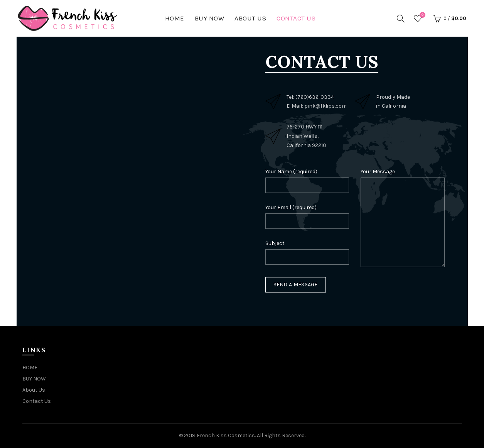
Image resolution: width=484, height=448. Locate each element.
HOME (175, 18)
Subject (275, 243)
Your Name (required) (291, 172)
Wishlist (422, 15)
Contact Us (296, 18)
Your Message (378, 172)
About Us (250, 18)
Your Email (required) (291, 207)
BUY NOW (210, 18)
